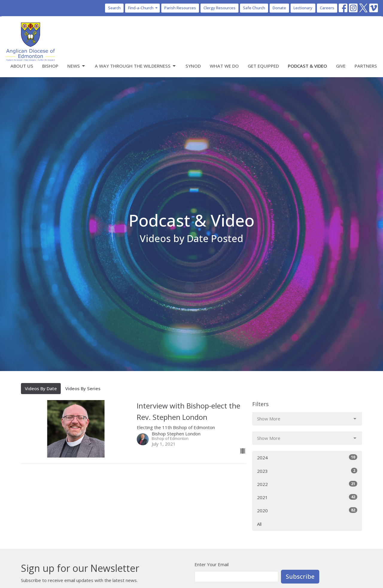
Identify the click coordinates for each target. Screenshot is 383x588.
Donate (279, 8)
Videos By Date (41, 388)
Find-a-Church (143, 8)
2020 (307, 510)
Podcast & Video (307, 66)
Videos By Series (83, 388)
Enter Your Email (212, 564)
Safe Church (254, 8)
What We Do (224, 66)
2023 (307, 471)
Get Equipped (263, 66)
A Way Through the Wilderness (136, 66)
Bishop (50, 66)
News (77, 66)
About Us (22, 66)
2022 (307, 484)
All (259, 524)
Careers (327, 8)
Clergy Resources (219, 8)
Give (341, 66)
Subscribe (300, 576)
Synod (193, 66)
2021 (307, 497)
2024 (307, 457)
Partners (366, 66)
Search (114, 8)
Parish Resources (180, 8)
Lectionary (303, 8)
